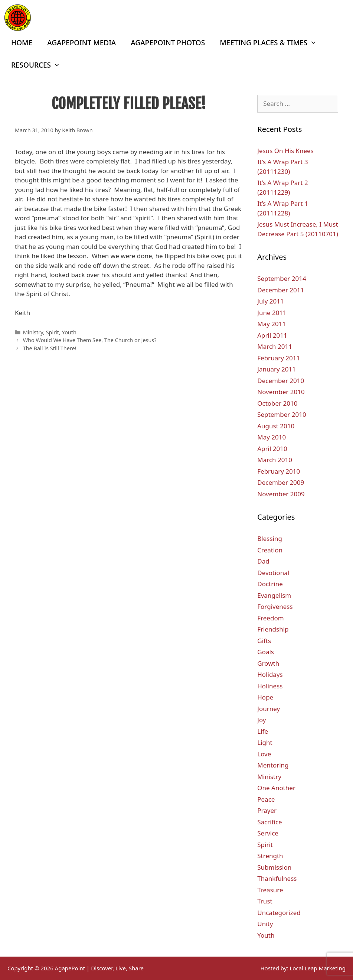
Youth (69, 332)
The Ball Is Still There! (50, 348)
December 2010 (281, 381)
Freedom (270, 618)
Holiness (270, 686)
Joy (262, 720)
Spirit (53, 332)
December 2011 (281, 290)
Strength (270, 856)
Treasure (270, 890)
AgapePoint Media (81, 43)
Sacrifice (269, 822)
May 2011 (272, 324)
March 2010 (275, 460)
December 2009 (281, 482)
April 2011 (272, 335)
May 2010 (272, 437)
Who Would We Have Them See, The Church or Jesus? (90, 340)
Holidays (270, 674)
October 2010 (277, 403)
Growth (268, 663)
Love (264, 754)
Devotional (273, 573)
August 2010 (276, 426)
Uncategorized (279, 913)
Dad (263, 561)
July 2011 (271, 301)
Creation (270, 550)
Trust (265, 901)
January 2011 (277, 369)
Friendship (273, 629)
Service (268, 833)
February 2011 (279, 358)
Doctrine (270, 584)
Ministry (33, 332)
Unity (265, 924)
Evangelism (274, 595)
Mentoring (273, 765)
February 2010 (279, 471)
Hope (265, 697)
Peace (266, 799)
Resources (39, 65)
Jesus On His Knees (285, 151)
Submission (274, 867)
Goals (266, 652)
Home (22, 43)
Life (263, 731)
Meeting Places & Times (272, 43)
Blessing (270, 538)
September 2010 (282, 414)
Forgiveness (275, 606)
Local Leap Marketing (318, 968)
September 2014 (282, 278)
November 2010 (281, 392)
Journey (269, 709)
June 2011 (272, 313)
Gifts (264, 641)
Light (265, 742)
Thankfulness (277, 878)
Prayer (267, 810)
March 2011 (275, 346)
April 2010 (272, 449)
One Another (276, 788)
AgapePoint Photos (168, 43)
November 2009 (281, 494)
